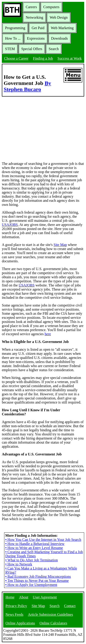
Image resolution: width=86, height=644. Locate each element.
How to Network (19, 564)
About (24, 597)
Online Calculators (53, 623)
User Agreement (45, 597)
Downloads (60, 38)
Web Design (58, 17)
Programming (15, 28)
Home (10, 597)
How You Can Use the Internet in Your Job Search (43, 540)
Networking (34, 17)
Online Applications (20, 623)
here (48, 334)
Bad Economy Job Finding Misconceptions (38, 576)
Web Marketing (62, 28)
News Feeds (14, 615)
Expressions (36, 38)
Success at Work (70, 58)
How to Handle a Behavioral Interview (35, 544)
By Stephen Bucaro (27, 86)
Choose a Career (16, 58)
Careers (31, 7)
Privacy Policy (16, 606)
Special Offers (32, 49)
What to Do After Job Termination (32, 560)
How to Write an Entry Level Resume (34, 548)
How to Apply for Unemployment (31, 585)
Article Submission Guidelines (50, 615)
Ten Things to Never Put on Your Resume (37, 581)
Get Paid (38, 28)
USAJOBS (10, 225)
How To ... (13, 38)
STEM (10, 49)
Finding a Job (43, 58)
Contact (70, 606)
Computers (51, 7)
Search (54, 49)
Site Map (60, 245)
